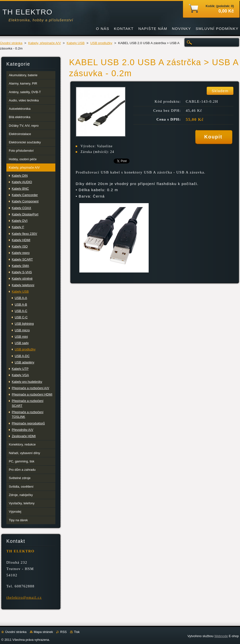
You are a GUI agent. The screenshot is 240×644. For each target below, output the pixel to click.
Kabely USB (76, 43)
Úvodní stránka (11, 43)
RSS (64, 632)
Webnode (221, 636)
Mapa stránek (43, 632)
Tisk (77, 632)
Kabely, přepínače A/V (45, 43)
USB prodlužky (101, 43)
